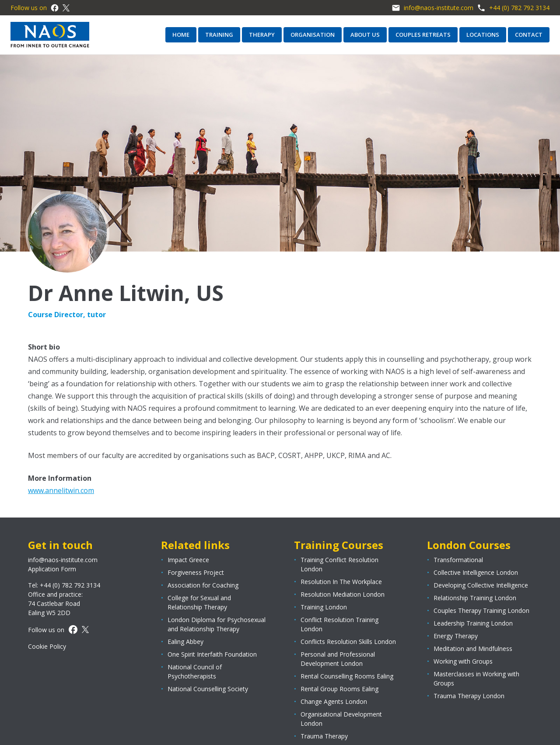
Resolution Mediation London (343, 594)
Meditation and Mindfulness (473, 649)
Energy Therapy (456, 636)
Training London (324, 607)
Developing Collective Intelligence (481, 585)
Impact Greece (188, 560)
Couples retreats (423, 35)
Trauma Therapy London (469, 696)
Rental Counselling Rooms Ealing (347, 676)
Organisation (313, 35)
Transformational (458, 560)
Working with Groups (463, 661)
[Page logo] (50, 35)
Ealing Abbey (185, 642)
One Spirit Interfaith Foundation (212, 654)
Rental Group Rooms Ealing (339, 689)
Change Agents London (334, 701)
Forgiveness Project (196, 572)
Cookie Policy (47, 646)
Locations (483, 35)
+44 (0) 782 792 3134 (513, 8)
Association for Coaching (203, 585)
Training (219, 35)
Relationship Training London (475, 598)
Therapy (262, 35)
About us (365, 35)
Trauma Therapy (324, 736)
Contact (529, 35)
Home (181, 35)
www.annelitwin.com (61, 490)
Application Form (52, 569)
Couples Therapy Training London (481, 610)
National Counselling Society (208, 689)
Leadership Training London (473, 623)
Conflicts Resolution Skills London (348, 642)
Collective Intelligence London (476, 572)
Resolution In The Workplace (341, 582)
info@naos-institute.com (432, 8)
